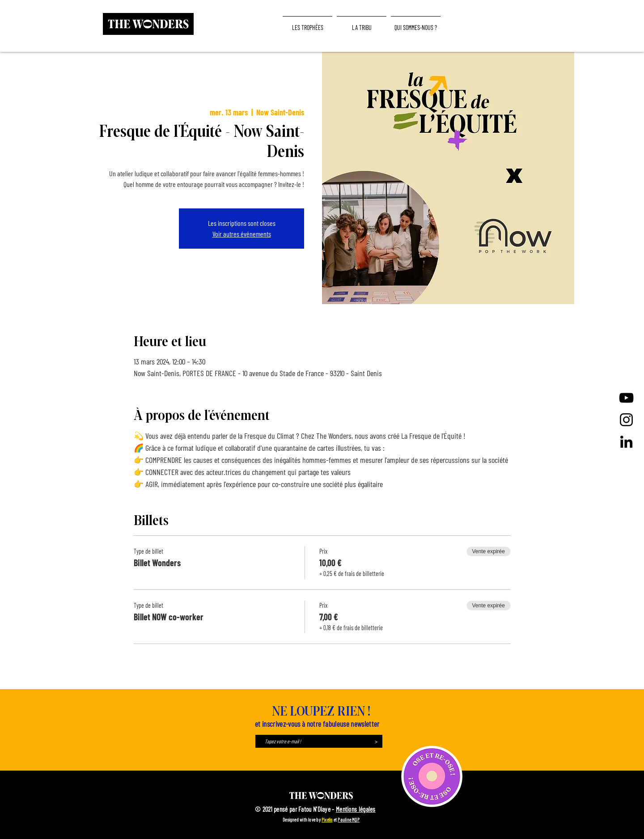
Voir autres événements (242, 234)
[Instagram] (626, 420)
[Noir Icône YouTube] (626, 398)
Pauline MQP (348, 820)
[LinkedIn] (626, 442)
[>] (376, 741)
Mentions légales (356, 809)
